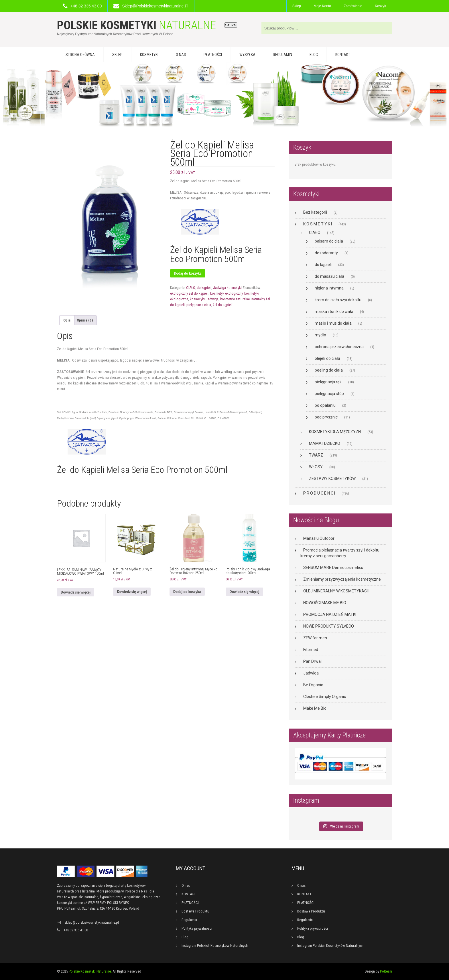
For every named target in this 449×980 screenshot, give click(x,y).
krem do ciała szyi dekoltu (338, 300)
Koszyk (380, 6)
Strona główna (80, 55)
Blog (314, 55)
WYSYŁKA (247, 55)
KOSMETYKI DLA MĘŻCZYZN (335, 432)
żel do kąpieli (223, 305)
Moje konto (322, 6)
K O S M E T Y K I (318, 224)
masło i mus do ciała (333, 323)
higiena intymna (329, 288)
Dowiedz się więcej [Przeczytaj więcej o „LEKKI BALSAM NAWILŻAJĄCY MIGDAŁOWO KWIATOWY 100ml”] (76, 592)
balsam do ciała (329, 241)
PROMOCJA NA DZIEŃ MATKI (330, 614)
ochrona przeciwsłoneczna (339, 347)
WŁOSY (316, 467)
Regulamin (282, 55)
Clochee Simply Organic (325, 697)
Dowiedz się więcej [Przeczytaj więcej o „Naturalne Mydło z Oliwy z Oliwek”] (132, 592)
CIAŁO (191, 288)
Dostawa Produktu (195, 911)
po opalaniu (325, 405)
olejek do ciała (327, 358)
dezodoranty (326, 253)
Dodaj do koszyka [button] (187, 592)
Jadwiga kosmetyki (227, 288)
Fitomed (311, 650)
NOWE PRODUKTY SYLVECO (329, 626)
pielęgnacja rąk (328, 382)
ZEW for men (315, 638)
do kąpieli (204, 288)
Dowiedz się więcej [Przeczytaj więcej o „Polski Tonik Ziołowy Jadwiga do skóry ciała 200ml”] (244, 592)
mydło (320, 335)
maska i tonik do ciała (334, 312)
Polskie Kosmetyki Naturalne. (90, 971)
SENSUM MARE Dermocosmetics (333, 568)
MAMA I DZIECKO (325, 443)
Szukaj (231, 25)
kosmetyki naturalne (235, 299)
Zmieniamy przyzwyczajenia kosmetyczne (342, 579)
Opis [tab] (67, 320)
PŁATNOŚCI (213, 55)
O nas (181, 55)
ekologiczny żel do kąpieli (189, 293)
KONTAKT (343, 55)
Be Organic (313, 685)
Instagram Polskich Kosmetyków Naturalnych (215, 946)
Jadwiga (311, 673)
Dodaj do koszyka (188, 273)
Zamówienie (353, 6)
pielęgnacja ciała (199, 305)
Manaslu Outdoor (319, 538)
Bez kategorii (315, 212)
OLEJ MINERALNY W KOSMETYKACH (336, 591)
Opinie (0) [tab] (85, 320)
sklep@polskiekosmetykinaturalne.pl (155, 6)
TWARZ (316, 455)
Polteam (386, 971)
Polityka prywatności (197, 928)
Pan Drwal (312, 661)
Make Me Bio (315, 708)
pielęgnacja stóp (329, 394)
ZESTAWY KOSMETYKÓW (332, 479)
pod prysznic (326, 417)
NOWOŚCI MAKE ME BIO (325, 603)
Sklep (297, 6)
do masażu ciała (329, 276)
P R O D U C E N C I (319, 493)
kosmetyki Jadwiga (204, 299)
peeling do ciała (329, 370)
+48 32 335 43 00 (86, 6)
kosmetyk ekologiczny (226, 293)
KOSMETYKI (149, 55)
